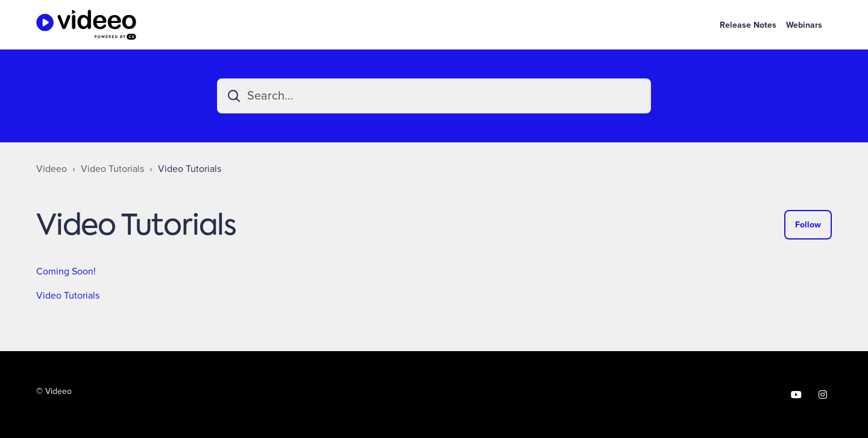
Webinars (804, 25)
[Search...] (434, 96)
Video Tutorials (112, 169)
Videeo (52, 169)
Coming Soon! (66, 271)
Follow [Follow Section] (808, 225)
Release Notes (748, 25)
